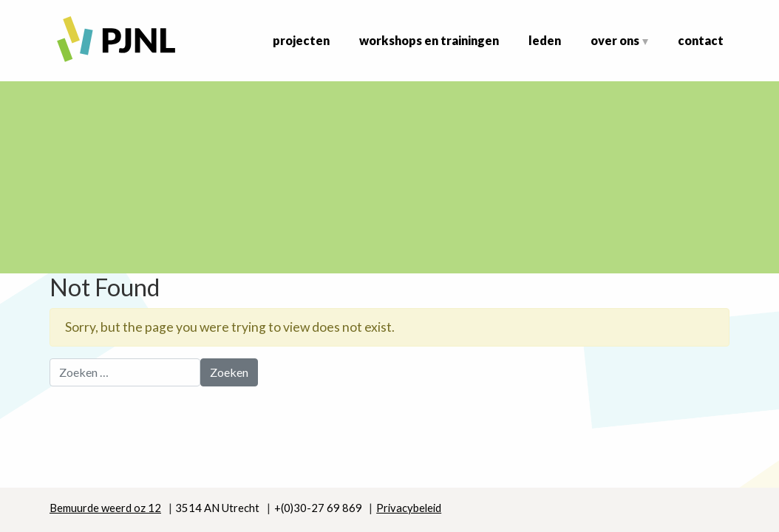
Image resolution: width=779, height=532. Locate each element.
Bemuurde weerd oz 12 (105, 508)
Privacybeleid (409, 508)
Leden (545, 40)
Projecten (301, 40)
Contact (701, 40)
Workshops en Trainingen (429, 40)
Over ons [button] (615, 40)
